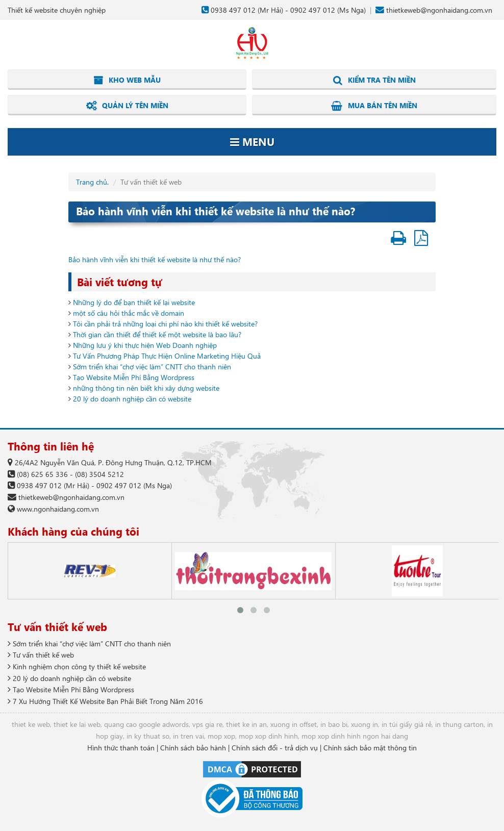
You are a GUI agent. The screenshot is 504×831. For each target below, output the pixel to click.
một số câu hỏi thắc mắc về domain (129, 313)
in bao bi (334, 724)
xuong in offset (294, 724)
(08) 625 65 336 (42, 474)
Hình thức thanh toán (121, 748)
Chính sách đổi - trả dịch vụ (275, 748)
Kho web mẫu (127, 80)
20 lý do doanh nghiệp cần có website (132, 399)
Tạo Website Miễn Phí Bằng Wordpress (134, 377)
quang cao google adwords (146, 724)
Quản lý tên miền (127, 106)
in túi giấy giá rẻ (407, 724)
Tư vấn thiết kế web (41, 655)
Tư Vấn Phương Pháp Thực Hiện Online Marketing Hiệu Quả (167, 356)
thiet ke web (31, 724)
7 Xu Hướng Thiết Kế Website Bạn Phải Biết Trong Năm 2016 (105, 701)
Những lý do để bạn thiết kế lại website (134, 302)
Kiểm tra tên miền (374, 80)
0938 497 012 (233, 10)
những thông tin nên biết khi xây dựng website (146, 388)
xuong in (364, 724)
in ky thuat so (148, 736)
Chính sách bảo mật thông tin (370, 748)
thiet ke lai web (77, 724)
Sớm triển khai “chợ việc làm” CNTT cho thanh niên (152, 367)
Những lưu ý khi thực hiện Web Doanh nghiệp (145, 345)
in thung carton (459, 724)
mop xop (221, 736)
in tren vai (188, 736)
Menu (252, 141)
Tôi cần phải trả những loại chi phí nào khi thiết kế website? (165, 324)
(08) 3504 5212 (99, 474)
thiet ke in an (246, 724)
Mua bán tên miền (374, 106)
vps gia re (207, 724)
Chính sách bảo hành (193, 748)
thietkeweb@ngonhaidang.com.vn (439, 10)
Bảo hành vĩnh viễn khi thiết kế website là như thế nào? (155, 259)
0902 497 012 (313, 10)
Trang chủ (92, 182)
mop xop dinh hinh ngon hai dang (355, 736)
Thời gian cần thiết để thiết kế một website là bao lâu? (157, 334)
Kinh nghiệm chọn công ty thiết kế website (77, 666)
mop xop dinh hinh (268, 736)
